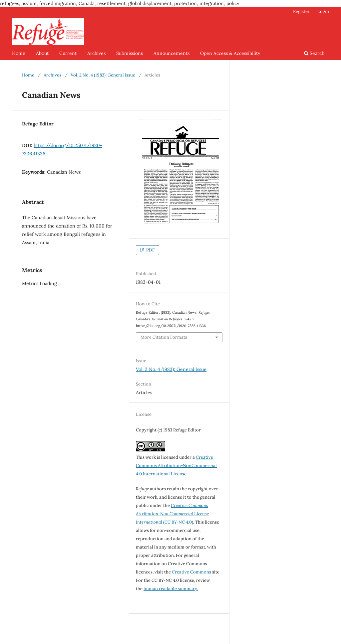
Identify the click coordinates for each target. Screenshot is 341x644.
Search (314, 53)
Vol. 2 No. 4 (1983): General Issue (103, 75)
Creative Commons (191, 572)
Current (68, 53)
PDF (150, 250)
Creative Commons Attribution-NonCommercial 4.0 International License (176, 466)
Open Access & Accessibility (230, 53)
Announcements (171, 53)
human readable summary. (171, 589)
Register (301, 11)
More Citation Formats (164, 337)
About (42, 53)
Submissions (130, 53)
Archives (96, 53)
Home (19, 53)
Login (323, 11)
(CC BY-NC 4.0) (172, 514)
